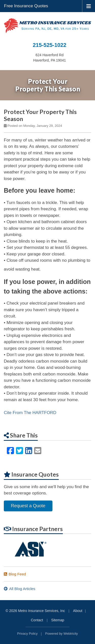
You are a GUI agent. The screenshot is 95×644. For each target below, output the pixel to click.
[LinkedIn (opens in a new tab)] (29, 451)
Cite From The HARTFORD (30, 413)
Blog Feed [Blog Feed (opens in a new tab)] (15, 574)
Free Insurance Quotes (26, 6)
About (78, 611)
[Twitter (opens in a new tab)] (20, 451)
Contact (37, 620)
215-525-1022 (49, 45)
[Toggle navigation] (89, 6)
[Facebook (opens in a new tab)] (10, 451)
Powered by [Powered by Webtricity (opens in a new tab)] (61, 634)
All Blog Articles (20, 589)
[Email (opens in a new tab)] (38, 451)
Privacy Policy (27, 634)
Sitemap (58, 620)
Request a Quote (28, 506)
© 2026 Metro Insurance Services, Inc (35, 611)
